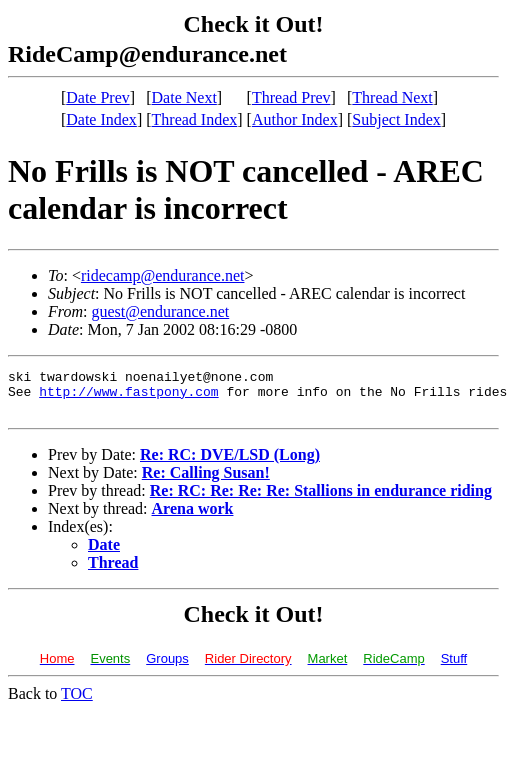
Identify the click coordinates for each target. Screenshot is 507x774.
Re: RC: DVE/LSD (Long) (230, 463)
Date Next (184, 97)
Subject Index (396, 119)
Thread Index (195, 119)
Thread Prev (291, 97)
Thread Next (392, 97)
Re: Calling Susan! (206, 481)
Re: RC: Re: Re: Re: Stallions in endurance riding (321, 499)
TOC (77, 702)
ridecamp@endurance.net (163, 275)
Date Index (101, 119)
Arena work (193, 517)
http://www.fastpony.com (128, 397)
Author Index (295, 119)
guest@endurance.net (160, 311)
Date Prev (98, 97)
